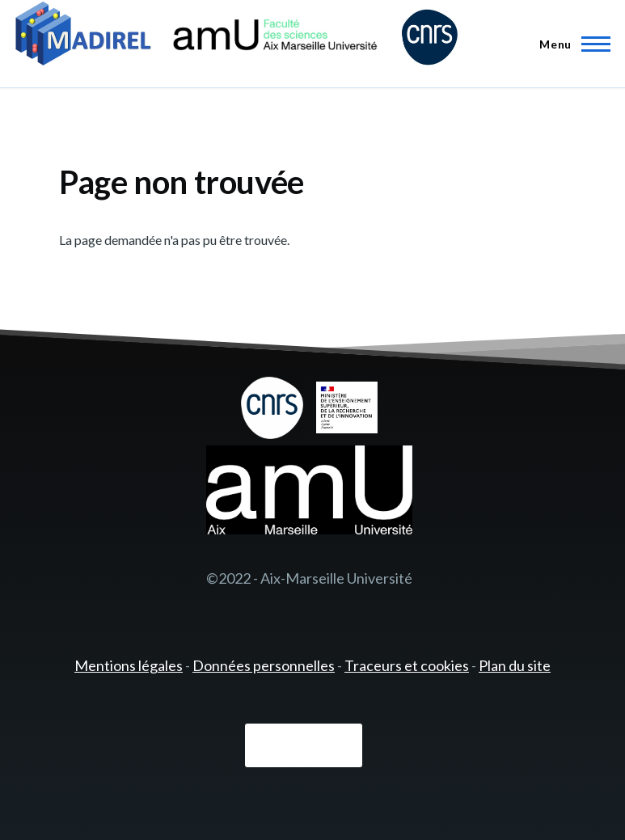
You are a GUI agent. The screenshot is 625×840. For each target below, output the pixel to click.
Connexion (304, 746)
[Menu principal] (570, 44)
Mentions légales (129, 665)
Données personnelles (264, 665)
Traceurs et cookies (407, 665)
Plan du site (515, 665)
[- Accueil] (236, 36)
